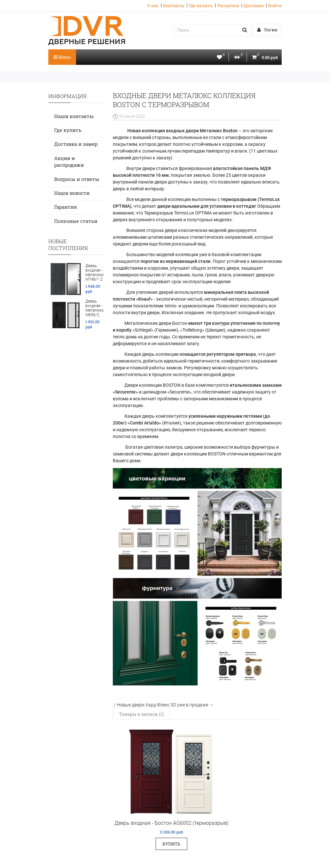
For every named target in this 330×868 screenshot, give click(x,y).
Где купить (201, 5)
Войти (275, 5)
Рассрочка (228, 5)
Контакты (174, 5)
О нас (153, 5)
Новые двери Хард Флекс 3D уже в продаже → (165, 705)
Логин (267, 30)
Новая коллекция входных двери (182, 131)
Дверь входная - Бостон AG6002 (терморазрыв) (171, 823)
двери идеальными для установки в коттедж (206, 206)
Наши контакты (74, 116)
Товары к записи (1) (141, 714)
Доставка (254, 5)
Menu (62, 57)
